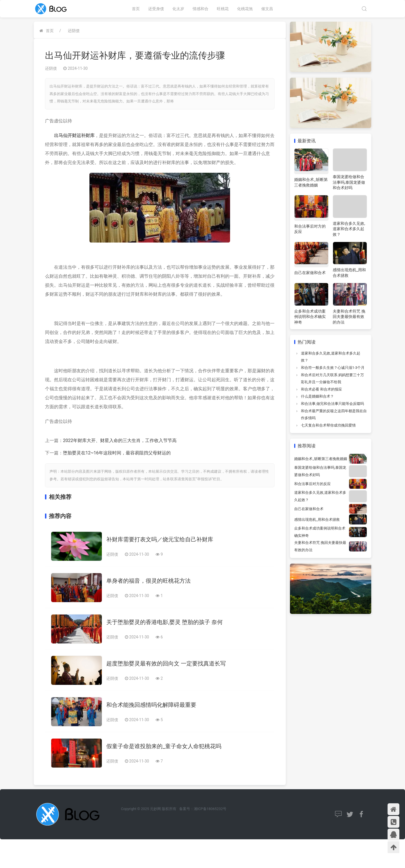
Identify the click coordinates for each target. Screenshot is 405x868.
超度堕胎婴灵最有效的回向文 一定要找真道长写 (166, 663)
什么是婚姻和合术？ (317, 396)
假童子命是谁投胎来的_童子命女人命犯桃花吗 (164, 746)
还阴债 (74, 31)
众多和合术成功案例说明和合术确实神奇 (310, 317)
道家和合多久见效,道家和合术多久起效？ (349, 229)
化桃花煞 (245, 9)
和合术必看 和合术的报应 (321, 389)
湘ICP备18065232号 (210, 809)
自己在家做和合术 (310, 273)
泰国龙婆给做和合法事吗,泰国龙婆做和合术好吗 (349, 182)
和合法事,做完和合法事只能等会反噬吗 (332, 404)
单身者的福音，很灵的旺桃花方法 (148, 581)
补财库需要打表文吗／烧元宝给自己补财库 (160, 539)
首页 (136, 9)
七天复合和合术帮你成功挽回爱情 (328, 425)
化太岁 (178, 9)
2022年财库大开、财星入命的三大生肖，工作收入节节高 (120, 440)
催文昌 (267, 9)
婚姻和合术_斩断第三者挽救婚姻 (321, 459)
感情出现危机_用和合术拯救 (317, 520)
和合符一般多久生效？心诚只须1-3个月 (333, 368)
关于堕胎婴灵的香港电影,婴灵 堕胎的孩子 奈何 (165, 622)
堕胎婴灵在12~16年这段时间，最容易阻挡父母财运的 (117, 453)
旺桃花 (223, 9)
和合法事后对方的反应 (312, 484)
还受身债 (156, 9)
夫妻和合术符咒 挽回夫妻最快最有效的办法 (349, 317)
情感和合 (201, 9)
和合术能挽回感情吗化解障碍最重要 (151, 705)
